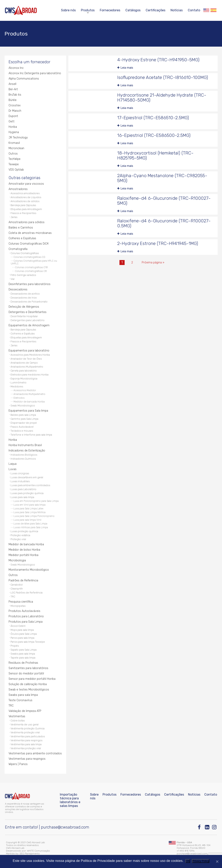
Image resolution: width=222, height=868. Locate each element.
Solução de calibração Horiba (28, 684)
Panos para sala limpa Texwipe (28, 642)
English (206, 10)
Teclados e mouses (22, 431)
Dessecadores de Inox (24, 298)
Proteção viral (18, 539)
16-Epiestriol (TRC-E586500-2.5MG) (154, 135)
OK (188, 861)
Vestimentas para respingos (26, 740)
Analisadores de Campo (24, 363)
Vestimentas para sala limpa (26, 744)
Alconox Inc (16, 68)
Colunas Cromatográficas (25, 253)
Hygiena (14, 132)
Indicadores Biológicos (24, 455)
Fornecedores (110, 10)
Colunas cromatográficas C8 (31, 271)
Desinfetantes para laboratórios (30, 284)
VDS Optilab (16, 170)
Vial (13, 279)
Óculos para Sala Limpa (24, 634)
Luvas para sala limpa (22, 497)
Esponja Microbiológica (24, 379)
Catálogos (133, 10)
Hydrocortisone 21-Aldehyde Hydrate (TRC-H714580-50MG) (162, 98)
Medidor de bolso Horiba (24, 550)
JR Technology (18, 138)
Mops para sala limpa (22, 630)
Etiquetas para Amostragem (26, 209)
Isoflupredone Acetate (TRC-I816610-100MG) (163, 77)
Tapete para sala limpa (23, 658)
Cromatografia (18, 249)
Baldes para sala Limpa (23, 415)
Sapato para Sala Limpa (24, 650)
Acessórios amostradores (25, 193)
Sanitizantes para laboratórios (28, 668)
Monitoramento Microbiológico (29, 570)
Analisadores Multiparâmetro (27, 367)
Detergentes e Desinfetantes (28, 312)
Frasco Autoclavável (22, 427)
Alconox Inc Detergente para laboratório (35, 73)
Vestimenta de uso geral (25, 724)
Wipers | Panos (18, 764)
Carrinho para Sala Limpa (24, 419)
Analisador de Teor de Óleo (26, 359)
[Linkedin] (207, 827)
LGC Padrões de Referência (27, 593)
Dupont (13, 116)
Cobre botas (18, 721)
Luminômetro (18, 383)
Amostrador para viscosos (26, 184)
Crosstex (15, 105)
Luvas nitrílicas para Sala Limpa (31, 527)
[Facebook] (200, 827)
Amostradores (18, 189)
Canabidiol (17, 585)
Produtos (88, 10)
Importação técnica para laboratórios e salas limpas (70, 800)
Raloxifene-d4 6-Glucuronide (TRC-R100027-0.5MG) (164, 223)
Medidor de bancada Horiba (29, 402)
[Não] (217, 861)
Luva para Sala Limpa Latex (28, 509)
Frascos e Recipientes (23, 213)
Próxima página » (153, 263)
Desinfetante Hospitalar (24, 316)
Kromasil (14, 143)
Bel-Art (13, 89)
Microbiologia (17, 560)
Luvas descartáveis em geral (27, 477)
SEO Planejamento (30, 854)
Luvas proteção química (24, 531)
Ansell (12, 84)
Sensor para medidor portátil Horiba (32, 679)
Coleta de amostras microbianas (30, 233)
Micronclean (16, 148)
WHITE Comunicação (38, 851)
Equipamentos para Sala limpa (28, 411)
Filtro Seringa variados (23, 275)
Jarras (14, 217)
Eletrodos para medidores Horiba (30, 375)
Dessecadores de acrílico (25, 294)
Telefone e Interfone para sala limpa (31, 435)
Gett (12, 121)
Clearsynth (17, 589)
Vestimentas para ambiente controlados (35, 753)
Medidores (17, 386)
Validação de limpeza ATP (25, 711)
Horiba (13, 127)
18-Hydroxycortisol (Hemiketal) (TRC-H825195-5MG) (155, 156)
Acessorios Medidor (25, 390)
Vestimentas (17, 716)
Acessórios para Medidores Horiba (30, 355)
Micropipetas (18, 606)
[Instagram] (215, 827)
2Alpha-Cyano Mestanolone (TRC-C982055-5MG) (162, 178)
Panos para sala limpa (22, 638)
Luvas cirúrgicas (20, 473)
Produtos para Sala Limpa (26, 622)
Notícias (177, 10)
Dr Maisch (15, 111)
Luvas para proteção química (27, 493)
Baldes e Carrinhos (21, 228)
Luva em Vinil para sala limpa (30, 505)
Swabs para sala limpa (23, 654)
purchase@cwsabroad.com (65, 827)
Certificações (156, 10)
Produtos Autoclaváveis (24, 611)
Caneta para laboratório (24, 371)
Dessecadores (18, 289)
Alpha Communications (24, 79)
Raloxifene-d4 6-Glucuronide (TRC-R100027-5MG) (164, 201)
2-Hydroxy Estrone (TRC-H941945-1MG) (158, 243)
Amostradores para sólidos (27, 222)
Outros (13, 154)
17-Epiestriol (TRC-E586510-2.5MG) (153, 118)
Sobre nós (68, 10)
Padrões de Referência (23, 580)
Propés (15, 646)
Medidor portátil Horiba (23, 555)
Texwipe (14, 164)
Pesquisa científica (21, 602)
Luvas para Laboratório (23, 489)
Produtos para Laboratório (26, 616)
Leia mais (127, 68)
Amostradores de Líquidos (26, 197)
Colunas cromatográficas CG (29, 257)
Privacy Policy (201, 861)
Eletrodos (19, 398)
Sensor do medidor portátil (26, 674)
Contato (194, 10)
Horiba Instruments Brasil (25, 445)
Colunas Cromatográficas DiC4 (29, 244)
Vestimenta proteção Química (28, 728)
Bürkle (13, 100)
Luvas (13, 469)
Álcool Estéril (18, 626)
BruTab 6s (15, 95)
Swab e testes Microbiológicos (29, 690)
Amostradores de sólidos (25, 201)
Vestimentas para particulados (28, 736)
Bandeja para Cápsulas (23, 205)
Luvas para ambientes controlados (30, 485)
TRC (13, 597)
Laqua (13, 464)
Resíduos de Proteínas (23, 663)
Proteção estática (20, 535)
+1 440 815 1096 (186, 851)
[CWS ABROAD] (21, 10)
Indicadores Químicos (23, 459)
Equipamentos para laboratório (29, 351)
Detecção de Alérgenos (24, 307)
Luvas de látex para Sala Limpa (30, 524)
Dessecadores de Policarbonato (29, 302)
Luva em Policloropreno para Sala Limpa (36, 501)
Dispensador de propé (24, 423)
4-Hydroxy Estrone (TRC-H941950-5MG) (158, 60)
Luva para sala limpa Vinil (27, 520)
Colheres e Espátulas (22, 238)
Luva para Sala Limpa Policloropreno (34, 516)
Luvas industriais (20, 481)
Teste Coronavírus (20, 700)
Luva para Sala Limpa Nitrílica (30, 512)
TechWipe (15, 159)
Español (213, 10)
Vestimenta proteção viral (25, 732)
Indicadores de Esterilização (27, 451)
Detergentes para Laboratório (28, 320)
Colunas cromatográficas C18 (31, 267)
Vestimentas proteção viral (26, 748)
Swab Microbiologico (23, 406)
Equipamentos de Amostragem (29, 325)
